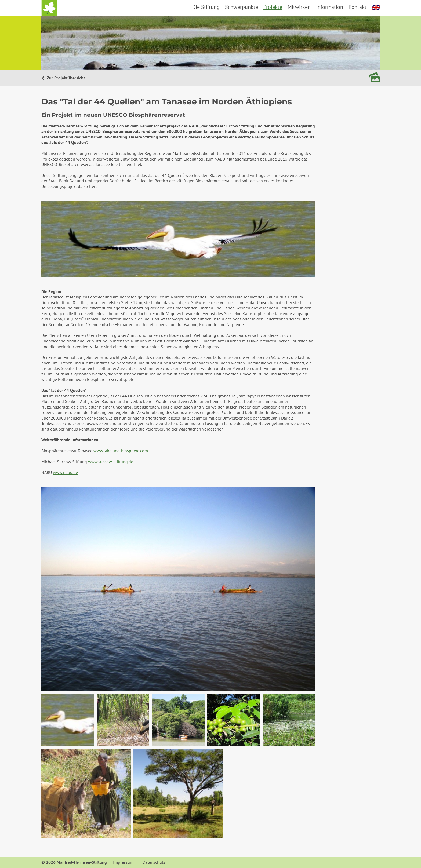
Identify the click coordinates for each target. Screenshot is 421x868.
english (376, 8)
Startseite (49, 8)
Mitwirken (299, 7)
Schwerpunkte (242, 7)
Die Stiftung (206, 7)
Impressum (123, 862)
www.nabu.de (65, 472)
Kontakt (358, 7)
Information (330, 7)
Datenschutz (154, 862)
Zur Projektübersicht (65, 78)
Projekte (273, 7)
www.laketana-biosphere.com (121, 451)
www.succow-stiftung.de (111, 462)
